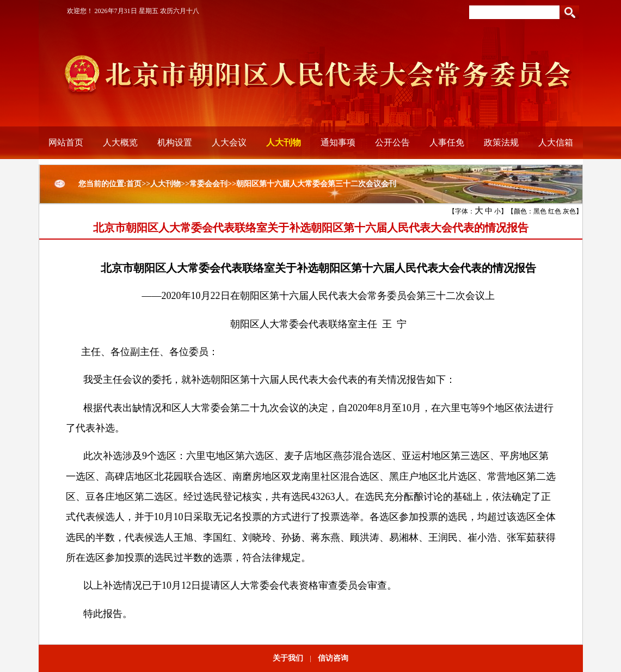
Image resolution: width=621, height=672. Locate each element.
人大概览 (120, 142)
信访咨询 (333, 658)
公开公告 (392, 142)
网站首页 (66, 142)
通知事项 (338, 142)
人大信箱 (556, 142)
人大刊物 (284, 142)
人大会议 (229, 142)
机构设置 (175, 142)
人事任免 (447, 142)
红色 (555, 211)
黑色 (540, 211)
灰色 (569, 211)
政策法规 (501, 142)
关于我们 (288, 658)
